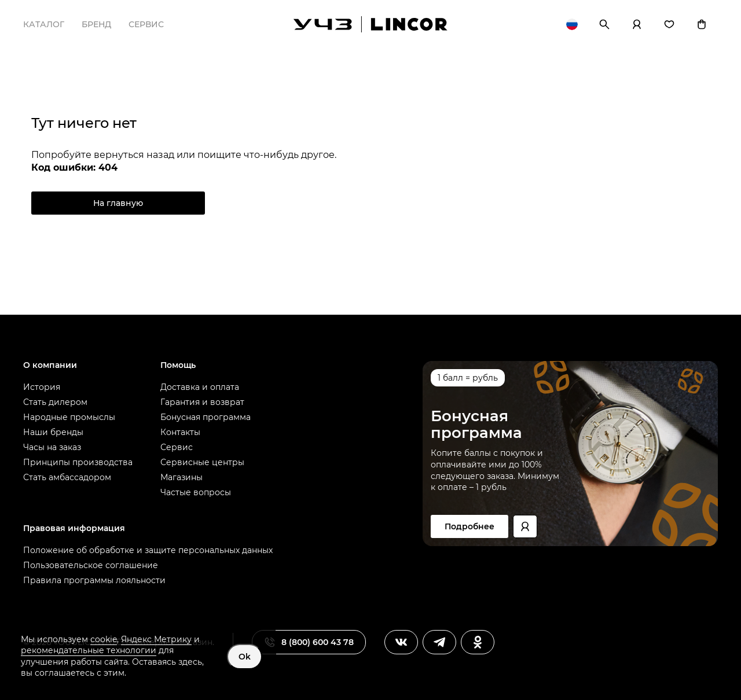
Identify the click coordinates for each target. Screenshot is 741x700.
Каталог (44, 24)
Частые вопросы (196, 492)
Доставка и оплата (200, 387)
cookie (104, 639)
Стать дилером (55, 402)
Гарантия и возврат (202, 402)
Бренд (96, 24)
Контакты (180, 432)
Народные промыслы (69, 417)
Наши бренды (53, 432)
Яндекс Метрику (156, 639)
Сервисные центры (202, 462)
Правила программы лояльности (94, 580)
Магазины (181, 477)
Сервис (146, 24)
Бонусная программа (206, 417)
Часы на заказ (52, 447)
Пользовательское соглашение (91, 565)
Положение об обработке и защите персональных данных (148, 550)
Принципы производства (78, 462)
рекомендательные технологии (89, 650)
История (42, 387)
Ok (245, 657)
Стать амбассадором (67, 477)
